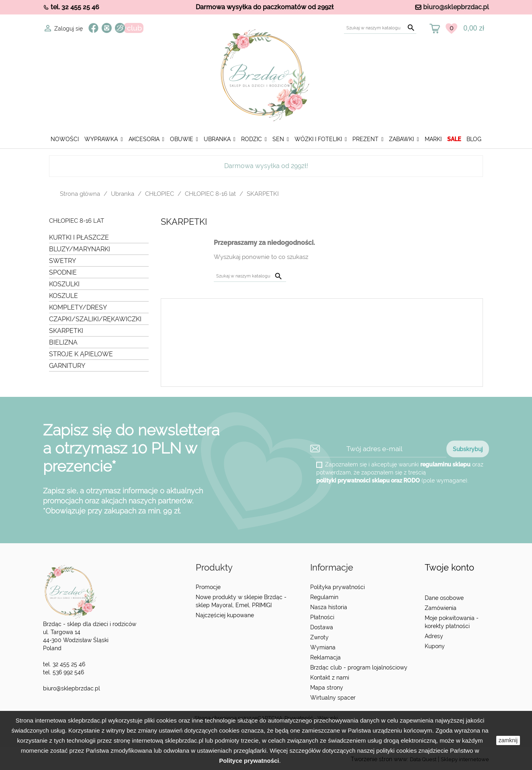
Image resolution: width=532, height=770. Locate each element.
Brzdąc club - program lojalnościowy (359, 667)
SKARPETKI (66, 331)
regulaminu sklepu (445, 464)
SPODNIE (63, 272)
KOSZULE (63, 296)
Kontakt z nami (330, 678)
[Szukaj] (380, 28)
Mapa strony (327, 688)
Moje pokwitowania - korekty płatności (452, 622)
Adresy (434, 636)
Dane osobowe (444, 598)
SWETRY (62, 261)
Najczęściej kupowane (225, 615)
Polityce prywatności (249, 761)
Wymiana (323, 647)
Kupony (435, 646)
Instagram (107, 28)
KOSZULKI (64, 284)
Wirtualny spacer (333, 698)
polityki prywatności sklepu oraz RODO (368, 480)
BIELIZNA (63, 342)
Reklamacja (325, 657)
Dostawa (322, 627)
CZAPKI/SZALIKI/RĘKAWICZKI (95, 319)
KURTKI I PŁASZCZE (79, 237)
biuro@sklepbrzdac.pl (456, 7)
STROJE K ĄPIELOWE (81, 354)
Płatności (322, 617)
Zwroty (319, 637)
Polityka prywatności (338, 587)
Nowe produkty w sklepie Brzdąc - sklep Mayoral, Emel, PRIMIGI (241, 601)
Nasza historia (329, 607)
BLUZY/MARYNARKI (80, 249)
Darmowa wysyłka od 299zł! (266, 166)
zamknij (508, 740)
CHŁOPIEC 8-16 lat (77, 221)
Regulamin (324, 597)
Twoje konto (449, 568)
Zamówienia (441, 608)
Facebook (93, 28)
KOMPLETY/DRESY (78, 307)
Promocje (208, 587)
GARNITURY (67, 366)
